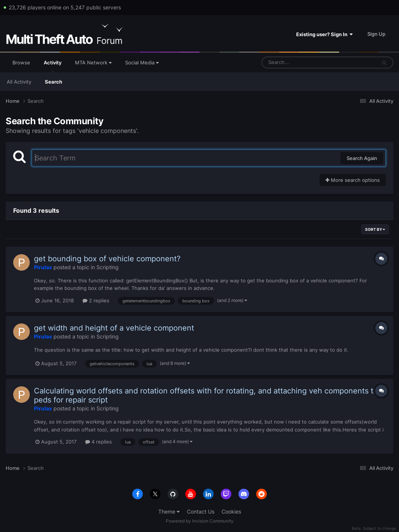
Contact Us (201, 511)
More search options (353, 180)
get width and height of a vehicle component (114, 328)
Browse (21, 62)
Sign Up (376, 34)
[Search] (299, 62)
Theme (169, 511)
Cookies (231, 511)
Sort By (375, 229)
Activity (53, 66)
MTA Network (93, 62)
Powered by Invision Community (200, 521)
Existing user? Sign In (324, 34)
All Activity (19, 82)
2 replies (96, 300)
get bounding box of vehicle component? (107, 259)
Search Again (362, 158)
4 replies (99, 442)
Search (54, 82)
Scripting (108, 267)
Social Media (142, 62)
